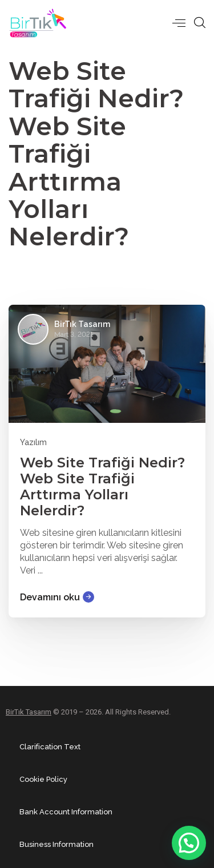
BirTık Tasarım (29, 712)
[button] (189, 843)
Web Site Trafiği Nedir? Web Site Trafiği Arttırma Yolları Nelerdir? (102, 487)
